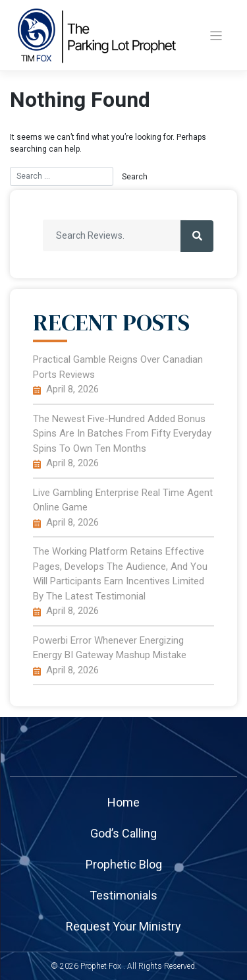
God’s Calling (123, 833)
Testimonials (123, 895)
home (123, 802)
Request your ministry (123, 926)
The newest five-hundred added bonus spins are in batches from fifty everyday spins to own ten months (122, 434)
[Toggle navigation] (216, 36)
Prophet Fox (101, 966)
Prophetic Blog (124, 864)
